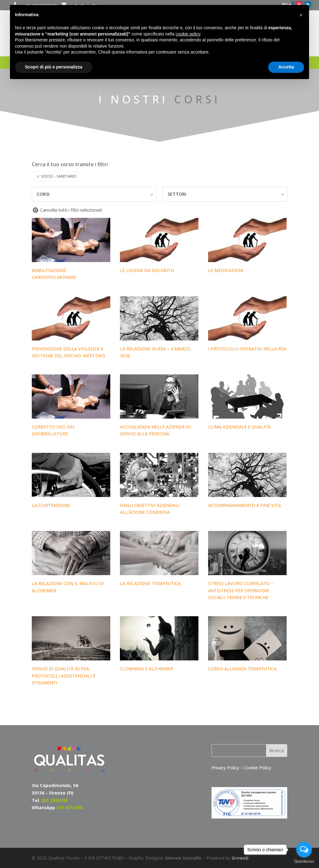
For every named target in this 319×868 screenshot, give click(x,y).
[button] (301, 15)
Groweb (240, 858)
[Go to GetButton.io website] (304, 862)
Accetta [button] (286, 67)
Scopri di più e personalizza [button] (54, 67)
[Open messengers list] (304, 850)
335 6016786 (69, 807)
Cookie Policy (257, 768)
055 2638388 (55, 800)
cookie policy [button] (188, 34)
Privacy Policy (226, 768)
